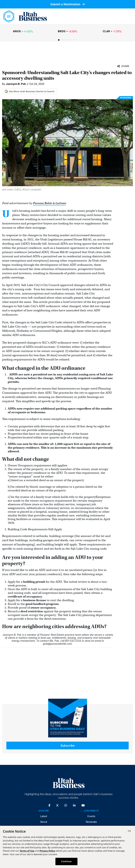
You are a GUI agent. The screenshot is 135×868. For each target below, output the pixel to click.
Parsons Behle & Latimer (49, 203)
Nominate (91, 822)
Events (91, 816)
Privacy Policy (48, 851)
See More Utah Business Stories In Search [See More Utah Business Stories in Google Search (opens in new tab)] (30, 91)
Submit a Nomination (67, 4)
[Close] (129, 831)
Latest (44, 816)
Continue (66, 861)
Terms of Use (27, 851)
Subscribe (68, 746)
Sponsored (126, 98)
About (44, 822)
